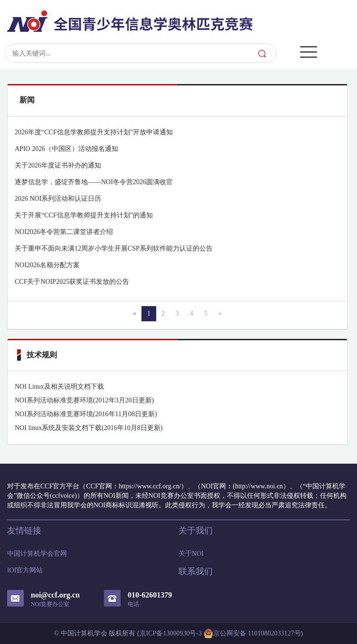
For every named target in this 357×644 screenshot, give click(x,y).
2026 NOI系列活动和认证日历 (58, 199)
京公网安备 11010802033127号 (252, 634)
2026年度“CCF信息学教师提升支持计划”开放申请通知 (94, 132)
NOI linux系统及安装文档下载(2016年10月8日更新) (89, 428)
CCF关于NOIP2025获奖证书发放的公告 (72, 282)
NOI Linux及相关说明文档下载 (59, 387)
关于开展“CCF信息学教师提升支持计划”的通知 (84, 215)
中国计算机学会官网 (37, 554)
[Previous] (135, 314)
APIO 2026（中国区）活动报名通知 (66, 149)
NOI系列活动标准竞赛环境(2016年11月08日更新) (86, 414)
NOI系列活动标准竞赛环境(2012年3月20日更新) (84, 400)
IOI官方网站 (25, 570)
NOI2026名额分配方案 (47, 265)
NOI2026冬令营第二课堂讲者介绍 (64, 232)
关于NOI (191, 554)
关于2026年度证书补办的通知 (58, 165)
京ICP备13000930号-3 (171, 633)
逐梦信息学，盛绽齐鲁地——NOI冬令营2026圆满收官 (94, 182)
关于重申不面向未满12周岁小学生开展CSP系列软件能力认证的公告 (114, 248)
